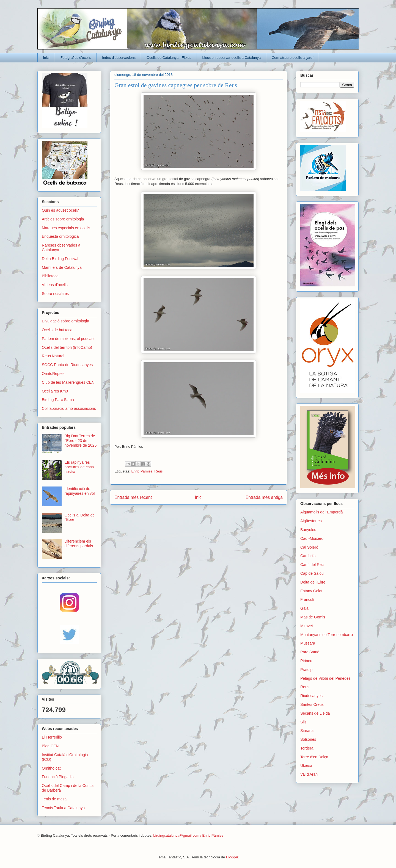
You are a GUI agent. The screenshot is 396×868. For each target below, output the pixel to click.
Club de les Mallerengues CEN (68, 382)
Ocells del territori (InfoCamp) (67, 347)
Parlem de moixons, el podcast (68, 339)
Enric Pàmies (142, 471)
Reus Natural (53, 356)
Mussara (308, 643)
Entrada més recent (133, 497)
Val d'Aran (309, 774)
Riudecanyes (311, 696)
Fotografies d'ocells (76, 58)
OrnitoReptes (53, 374)
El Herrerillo (52, 737)
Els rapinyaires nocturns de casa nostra (79, 467)
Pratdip (306, 670)
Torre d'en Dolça (314, 757)
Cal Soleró (309, 547)
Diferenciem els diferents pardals (79, 544)
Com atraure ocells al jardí (293, 58)
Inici (46, 58)
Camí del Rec (312, 565)
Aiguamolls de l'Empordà (321, 512)
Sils (303, 722)
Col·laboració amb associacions (69, 408)
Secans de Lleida (315, 713)
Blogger (232, 857)
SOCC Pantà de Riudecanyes (67, 365)
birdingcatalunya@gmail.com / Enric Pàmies (189, 835)
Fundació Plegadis (58, 777)
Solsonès (308, 739)
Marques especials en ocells (66, 228)
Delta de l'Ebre (313, 582)
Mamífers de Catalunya (62, 267)
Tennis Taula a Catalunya (63, 808)
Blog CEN (50, 746)
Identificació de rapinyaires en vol (80, 491)
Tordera (307, 748)
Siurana (307, 731)
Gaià (304, 608)
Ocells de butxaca (57, 330)
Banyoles (308, 530)
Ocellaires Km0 (55, 391)
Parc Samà (310, 652)
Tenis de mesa (54, 799)
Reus (158, 471)
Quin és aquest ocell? (60, 210)
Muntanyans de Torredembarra (327, 635)
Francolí (307, 599)
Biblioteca (50, 276)
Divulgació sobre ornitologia (65, 321)
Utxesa (306, 765)
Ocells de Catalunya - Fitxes (169, 58)
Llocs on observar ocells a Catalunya (232, 58)
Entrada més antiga (264, 497)
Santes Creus (312, 704)
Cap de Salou (312, 573)
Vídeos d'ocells (55, 285)
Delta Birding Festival (60, 259)
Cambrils (308, 556)
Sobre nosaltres (55, 294)
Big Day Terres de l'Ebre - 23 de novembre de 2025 (81, 441)
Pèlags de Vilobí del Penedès (325, 678)
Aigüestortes (311, 521)
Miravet (307, 626)
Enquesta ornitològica (60, 236)
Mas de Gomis (313, 617)
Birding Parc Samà (58, 400)
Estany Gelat (311, 591)
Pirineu (306, 661)
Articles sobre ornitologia (63, 219)
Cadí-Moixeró (312, 538)
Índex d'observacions (119, 58)
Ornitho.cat (51, 768)
